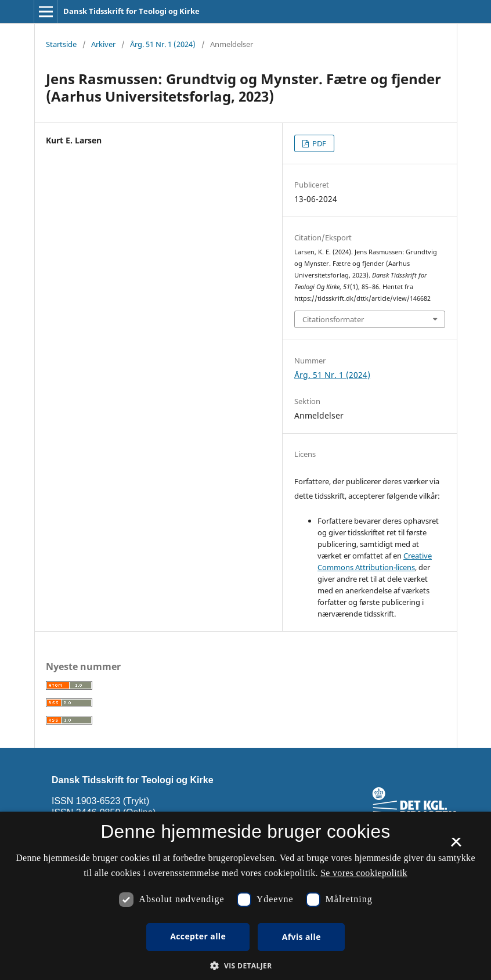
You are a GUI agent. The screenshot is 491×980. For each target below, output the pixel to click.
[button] (245, 966)
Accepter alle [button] (198, 936)
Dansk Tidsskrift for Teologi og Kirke (131, 11)
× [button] (456, 846)
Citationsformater (333, 319)
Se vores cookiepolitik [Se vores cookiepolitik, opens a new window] (364, 873)
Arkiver (103, 44)
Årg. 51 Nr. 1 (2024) (163, 44)
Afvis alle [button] (302, 937)
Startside (61, 44)
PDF (318, 143)
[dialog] (245, 896)
